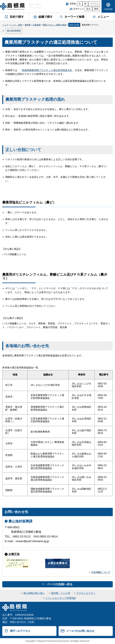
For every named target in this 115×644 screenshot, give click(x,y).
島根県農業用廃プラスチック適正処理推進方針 (47, 70)
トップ (5, 25)
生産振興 (37, 25)
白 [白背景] (80, 4)
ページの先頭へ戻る (60, 584)
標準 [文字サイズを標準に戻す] (96, 9)
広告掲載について (101, 572)
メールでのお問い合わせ (80, 631)
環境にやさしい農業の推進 (54, 25)
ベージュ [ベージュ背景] (94, 4)
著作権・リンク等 (61, 593)
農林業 (28, 25)
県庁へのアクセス (20, 631)
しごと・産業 (16, 25)
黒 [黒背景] (85, 4)
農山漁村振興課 (14, 31)
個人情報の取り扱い (34, 593)
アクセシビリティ (86, 593)
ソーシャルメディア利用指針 (61, 598)
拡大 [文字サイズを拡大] (88, 9)
